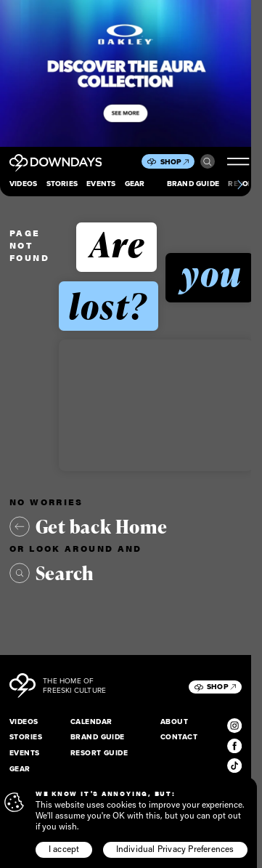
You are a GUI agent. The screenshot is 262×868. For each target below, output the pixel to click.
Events (101, 184)
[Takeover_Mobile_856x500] (126, 73)
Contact (179, 737)
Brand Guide (193, 184)
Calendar (91, 722)
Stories (62, 184)
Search (208, 162)
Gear (135, 184)
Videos (23, 184)
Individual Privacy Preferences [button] (175, 849)
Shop (175, 162)
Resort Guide (99, 753)
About (174, 722)
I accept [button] (64, 849)
